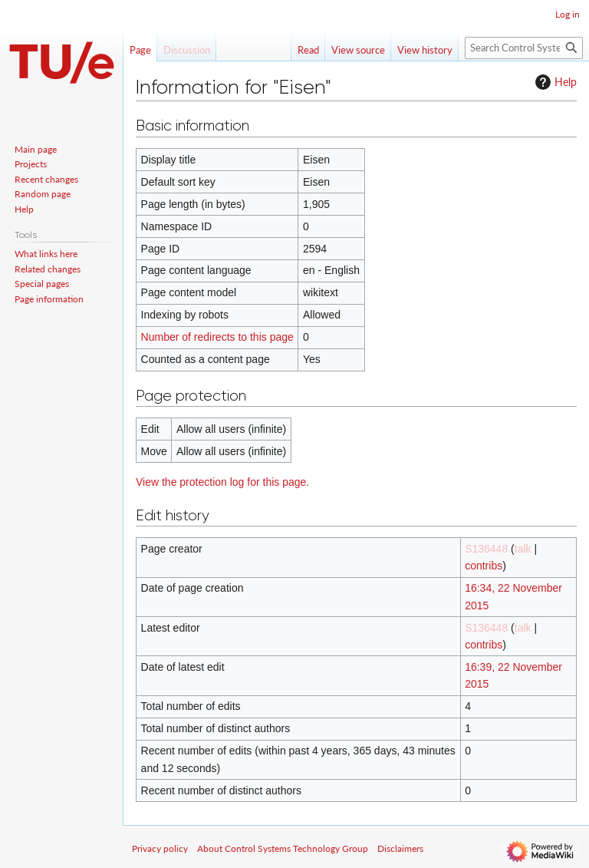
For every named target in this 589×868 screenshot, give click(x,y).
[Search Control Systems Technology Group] (524, 48)
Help (554, 82)
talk (523, 549)
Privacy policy (160, 848)
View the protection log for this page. (222, 482)
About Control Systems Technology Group (283, 848)
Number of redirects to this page (217, 337)
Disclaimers (400, 848)
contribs (484, 566)
